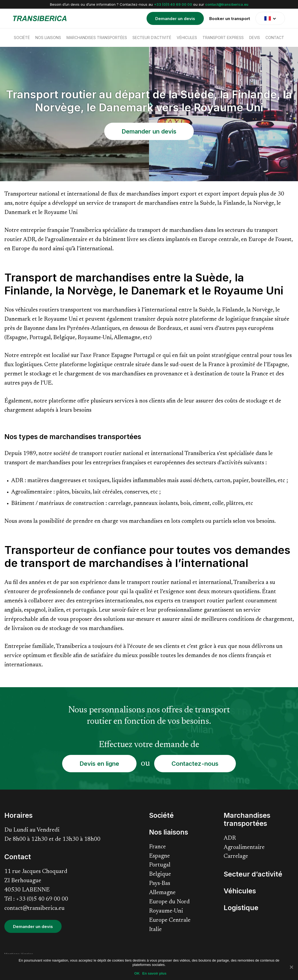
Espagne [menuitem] (159, 856)
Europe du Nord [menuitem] (169, 902)
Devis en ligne (99, 764)
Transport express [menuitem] (223, 38)
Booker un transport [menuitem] (230, 19)
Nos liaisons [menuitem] (48, 38)
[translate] (270, 18)
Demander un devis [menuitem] (175, 19)
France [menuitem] (157, 847)
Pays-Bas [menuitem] (160, 884)
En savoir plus (154, 973)
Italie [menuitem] (155, 930)
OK (137, 973)
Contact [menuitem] (275, 38)
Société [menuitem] (22, 38)
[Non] (291, 967)
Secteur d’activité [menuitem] (152, 38)
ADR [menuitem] (230, 838)
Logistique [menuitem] (241, 908)
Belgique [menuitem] (160, 874)
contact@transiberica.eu (227, 4)
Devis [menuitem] (255, 38)
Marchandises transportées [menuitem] (97, 38)
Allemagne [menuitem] (162, 893)
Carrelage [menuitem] (236, 857)
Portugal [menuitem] (160, 865)
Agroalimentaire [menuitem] (244, 848)
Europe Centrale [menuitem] (170, 921)
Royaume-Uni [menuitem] (166, 911)
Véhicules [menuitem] (187, 38)
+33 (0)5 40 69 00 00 (173, 4)
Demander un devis (149, 131)
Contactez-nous (195, 764)
